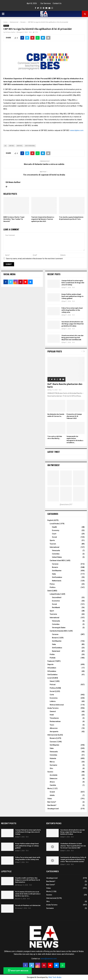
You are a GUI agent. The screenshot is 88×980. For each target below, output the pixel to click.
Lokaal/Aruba (55, 594)
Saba (54, 574)
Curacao (55, 564)
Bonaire (6, 26)
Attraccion (54, 728)
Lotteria (53, 701)
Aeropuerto (54, 732)
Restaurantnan (55, 721)
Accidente (54, 775)
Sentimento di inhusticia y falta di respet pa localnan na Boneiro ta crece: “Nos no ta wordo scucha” (73, 859)
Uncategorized (53, 809)
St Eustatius (52, 671)
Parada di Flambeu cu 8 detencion (28, 905)
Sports (52, 540)
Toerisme (53, 614)
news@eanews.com (49, 959)
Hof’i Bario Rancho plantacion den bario (65, 386)
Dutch (50, 591)
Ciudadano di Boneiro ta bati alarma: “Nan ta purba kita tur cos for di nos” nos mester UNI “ (73, 846)
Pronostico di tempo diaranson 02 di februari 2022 (74, 416)
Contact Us (57, 3)
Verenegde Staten (59, 628)
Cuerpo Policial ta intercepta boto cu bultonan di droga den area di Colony (73, 283)
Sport (52, 611)
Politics (53, 587)
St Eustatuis (52, 668)
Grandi (52, 792)
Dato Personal (30, 146)
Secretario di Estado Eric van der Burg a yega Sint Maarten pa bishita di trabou (73, 324)
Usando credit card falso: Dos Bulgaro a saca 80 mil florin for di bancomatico (28, 880)
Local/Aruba (54, 524)
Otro (51, 768)
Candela (53, 785)
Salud (52, 681)
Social (54, 537)
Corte (52, 695)
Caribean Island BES (57, 560)
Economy (56, 530)
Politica (53, 688)
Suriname (53, 765)
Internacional (52, 735)
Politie (52, 654)
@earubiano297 (66, 504)
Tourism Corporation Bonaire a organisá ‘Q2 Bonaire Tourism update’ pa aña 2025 (43, 219)
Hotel (52, 715)
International (54, 547)
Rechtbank (56, 607)
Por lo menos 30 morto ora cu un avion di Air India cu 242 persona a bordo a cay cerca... (28, 894)
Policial (53, 685)
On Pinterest (54, 465)
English (50, 520)
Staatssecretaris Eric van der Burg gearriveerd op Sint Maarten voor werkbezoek (73, 338)
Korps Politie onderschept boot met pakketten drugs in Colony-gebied (72, 296)
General (53, 711)
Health (54, 527)
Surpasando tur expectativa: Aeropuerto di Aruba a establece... (75, 439)
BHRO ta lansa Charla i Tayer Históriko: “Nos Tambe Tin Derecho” (14, 219)
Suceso (50, 772)
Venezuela (56, 550)
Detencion (54, 779)
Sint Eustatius (57, 577)
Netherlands (57, 581)
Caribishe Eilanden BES (58, 631)
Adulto (52, 795)
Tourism (53, 544)
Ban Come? (52, 802)
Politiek (53, 658)
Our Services (46, 3)
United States (57, 557)
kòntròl (20, 146)
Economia (54, 698)
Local (49, 678)
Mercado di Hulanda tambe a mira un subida (44, 164)
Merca (52, 762)
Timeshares (54, 718)
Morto (50, 789)
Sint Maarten (57, 571)
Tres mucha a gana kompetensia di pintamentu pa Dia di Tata (71, 218)
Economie (56, 601)
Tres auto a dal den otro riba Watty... (55, 437)
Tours (52, 725)
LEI (5, 146)
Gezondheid (57, 597)
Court (54, 534)
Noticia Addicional (57, 705)
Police (52, 584)
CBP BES (12, 146)
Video (50, 799)
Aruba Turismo (53, 708)
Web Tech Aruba (55, 977)
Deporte (50, 664)
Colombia (56, 554)
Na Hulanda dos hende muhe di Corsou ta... (56, 415)
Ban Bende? (52, 805)
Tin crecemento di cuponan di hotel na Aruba (44, 175)
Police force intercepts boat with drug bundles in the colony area (72, 310)
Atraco (52, 782)
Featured (51, 661)
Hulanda (53, 758)
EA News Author (10, 32)
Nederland (56, 651)
